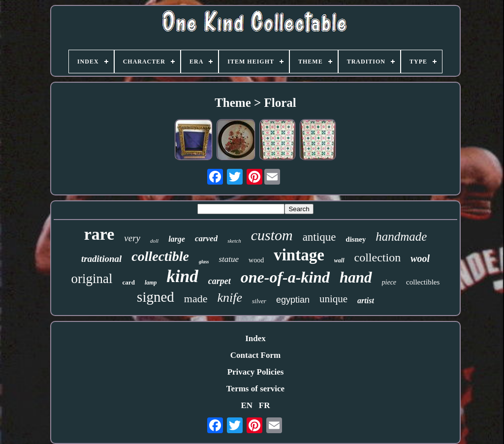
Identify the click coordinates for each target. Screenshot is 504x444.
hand (356, 277)
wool (420, 258)
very (132, 238)
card (129, 282)
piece (389, 282)
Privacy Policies (256, 372)
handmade (401, 237)
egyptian (293, 300)
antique (319, 237)
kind (183, 276)
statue (229, 259)
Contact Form (255, 355)
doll (154, 241)
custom (272, 235)
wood (256, 260)
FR (265, 405)
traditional (101, 259)
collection (378, 257)
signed (156, 297)
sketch (234, 241)
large (177, 239)
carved (206, 238)
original (92, 279)
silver (259, 301)
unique (333, 299)
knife (230, 298)
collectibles (423, 282)
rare (99, 234)
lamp (151, 283)
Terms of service (255, 389)
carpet (220, 281)
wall (339, 260)
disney (356, 239)
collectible (160, 256)
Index (255, 338)
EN (247, 405)
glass (204, 262)
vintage (299, 255)
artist (366, 301)
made (196, 299)
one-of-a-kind (285, 277)
